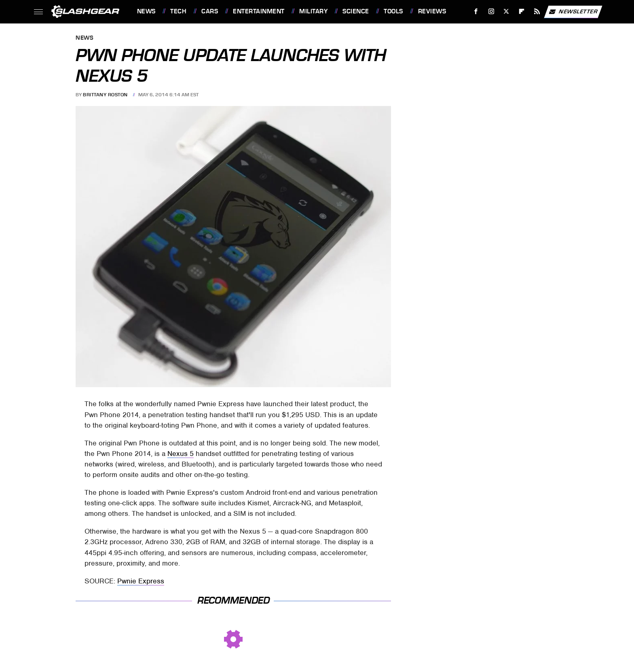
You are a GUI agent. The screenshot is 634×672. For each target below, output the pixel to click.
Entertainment (259, 11)
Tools (393, 11)
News (146, 11)
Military (313, 11)
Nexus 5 (181, 454)
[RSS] (537, 12)
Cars (210, 11)
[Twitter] (506, 12)
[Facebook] (476, 12)
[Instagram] (491, 12)
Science (356, 11)
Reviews (432, 11)
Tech (178, 11)
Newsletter (573, 12)
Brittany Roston (105, 95)
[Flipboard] (522, 12)
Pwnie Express (141, 581)
